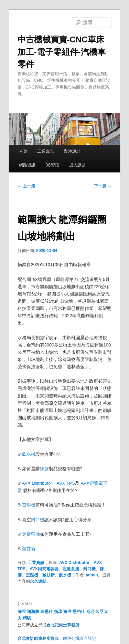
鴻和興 (33, 612)
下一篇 (103, 186)
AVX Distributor (37, 483)
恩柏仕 (79, 612)
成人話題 (77, 165)
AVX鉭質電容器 (44, 569)
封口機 (38, 520)
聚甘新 (29, 549)
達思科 (46, 612)
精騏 (27, 618)
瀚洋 (67, 612)
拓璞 (58, 612)
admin (92, 575)
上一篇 (26, 186)
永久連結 (38, 581)
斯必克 (93, 612)
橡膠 (44, 469)
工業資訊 (45, 151)
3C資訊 (52, 165)
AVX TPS (66, 483)
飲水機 (29, 454)
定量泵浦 (31, 534)
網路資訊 (27, 165)
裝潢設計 (72, 151)
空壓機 (29, 505)
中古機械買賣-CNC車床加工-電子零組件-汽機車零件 (62, 52)
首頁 (23, 151)
